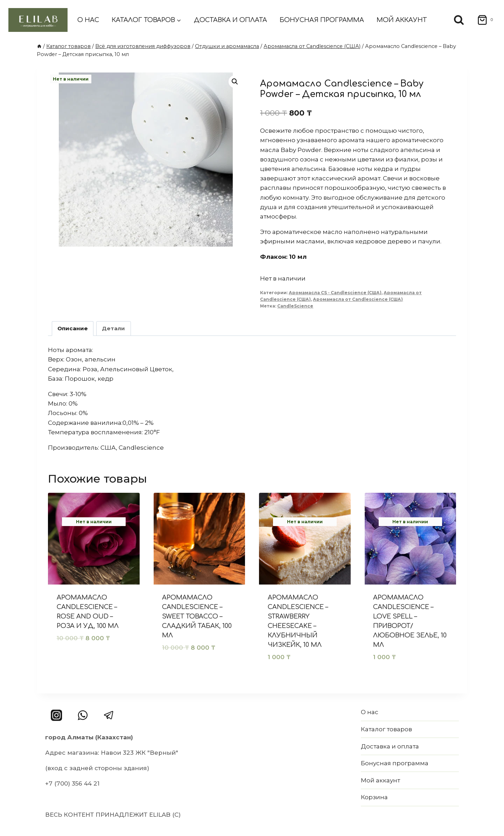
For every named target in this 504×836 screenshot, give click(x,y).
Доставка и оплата (230, 20)
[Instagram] (57, 715)
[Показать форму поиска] (459, 20)
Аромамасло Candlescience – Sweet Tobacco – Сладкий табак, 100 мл (197, 616)
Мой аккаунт (402, 20)
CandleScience (295, 306)
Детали (113, 328)
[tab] (73, 329)
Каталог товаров (386, 729)
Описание (73, 328)
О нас (88, 20)
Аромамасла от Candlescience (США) (358, 299)
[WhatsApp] (83, 715)
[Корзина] (483, 20)
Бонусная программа (322, 20)
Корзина (374, 797)
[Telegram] (109, 715)
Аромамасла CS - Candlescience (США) (335, 293)
